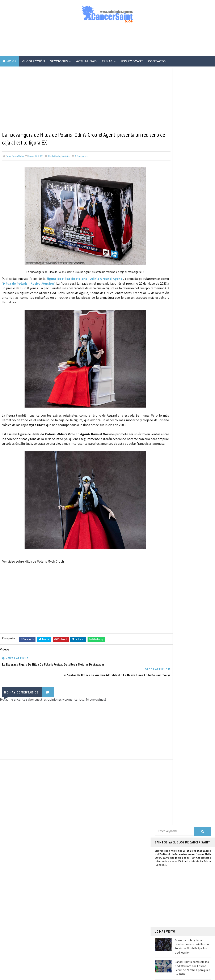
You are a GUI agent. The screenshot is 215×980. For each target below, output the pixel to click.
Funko (84, 940)
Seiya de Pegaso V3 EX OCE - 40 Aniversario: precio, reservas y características (47, 932)
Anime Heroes (88, 918)
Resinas (85, 874)
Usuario (194, 379)
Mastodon (164, 397)
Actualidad (86, 61)
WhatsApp (164, 415)
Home (11, 61)
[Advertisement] (107, 41)
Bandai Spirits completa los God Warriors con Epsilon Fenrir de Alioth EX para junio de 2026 (192, 210)
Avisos (112, 918)
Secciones (59, 61)
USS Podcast (132, 61)
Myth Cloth (54, 157)
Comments (82, 157)
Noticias (66, 157)
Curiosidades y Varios (93, 896)
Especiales (86, 889)
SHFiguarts (106, 955)
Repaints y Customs (92, 881)
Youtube (162, 393)
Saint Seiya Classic (170, 433)
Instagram (164, 388)
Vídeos (112, 867)
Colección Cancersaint (94, 859)
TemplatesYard (42, 975)
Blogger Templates (90, 975)
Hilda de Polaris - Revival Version (62, 284)
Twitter (162, 383)
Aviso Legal (170, 911)
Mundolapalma (141, 975)
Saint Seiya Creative (171, 438)
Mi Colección (33, 61)
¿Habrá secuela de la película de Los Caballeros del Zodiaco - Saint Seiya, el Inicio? (47, 913)
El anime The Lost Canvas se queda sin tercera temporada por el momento (192, 230)
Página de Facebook (171, 379)
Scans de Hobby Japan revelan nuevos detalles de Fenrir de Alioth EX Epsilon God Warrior (192, 188)
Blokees (85, 933)
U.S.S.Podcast (88, 852)
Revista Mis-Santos (92, 911)
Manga (84, 903)
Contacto (157, 61)
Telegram (164, 411)
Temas (107, 61)
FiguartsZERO (109, 933)
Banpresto (109, 925)
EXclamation (113, 844)
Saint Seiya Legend (170, 428)
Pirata (84, 955)
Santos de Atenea (90, 947)
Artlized (117, 947)
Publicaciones (109, 903)
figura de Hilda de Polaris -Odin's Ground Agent (90, 279)
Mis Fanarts (106, 940)
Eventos (85, 925)
